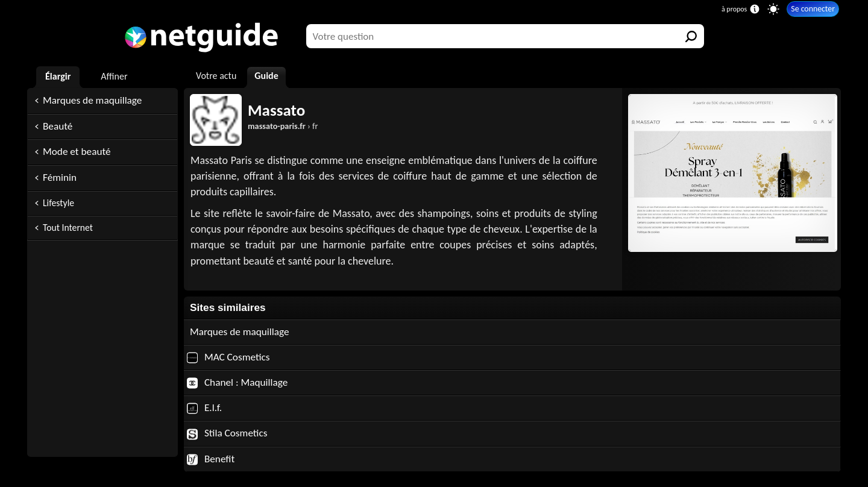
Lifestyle (58, 203)
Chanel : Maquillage (237, 382)
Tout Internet (68, 228)
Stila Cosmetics (227, 433)
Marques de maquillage (92, 100)
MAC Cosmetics (228, 357)
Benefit (211, 459)
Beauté (58, 126)
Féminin (60, 178)
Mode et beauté (77, 152)
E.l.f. (204, 408)
